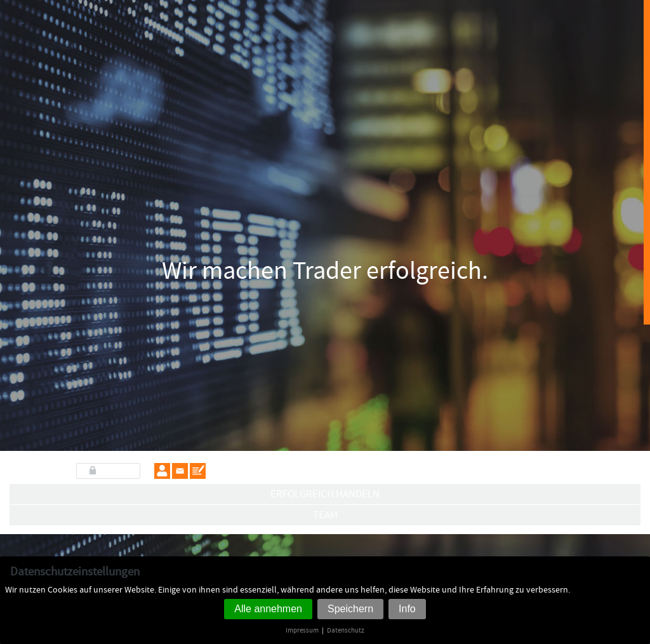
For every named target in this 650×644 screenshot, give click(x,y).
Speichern (350, 609)
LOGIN (115, 471)
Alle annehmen (268, 609)
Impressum (302, 630)
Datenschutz (346, 630)
